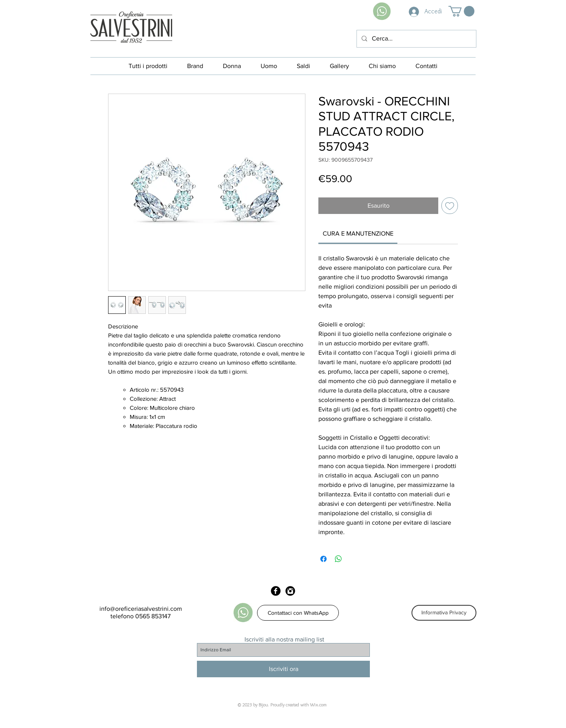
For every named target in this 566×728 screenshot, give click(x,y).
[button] (461, 11)
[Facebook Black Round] (276, 591)
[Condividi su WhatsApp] (338, 559)
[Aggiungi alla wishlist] (450, 206)
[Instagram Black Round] (290, 591)
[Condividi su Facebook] (323, 559)
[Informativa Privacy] (444, 613)
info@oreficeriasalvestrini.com (141, 609)
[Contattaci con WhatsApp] (298, 613)
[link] (358, 233)
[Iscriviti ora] (283, 669)
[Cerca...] (416, 39)
